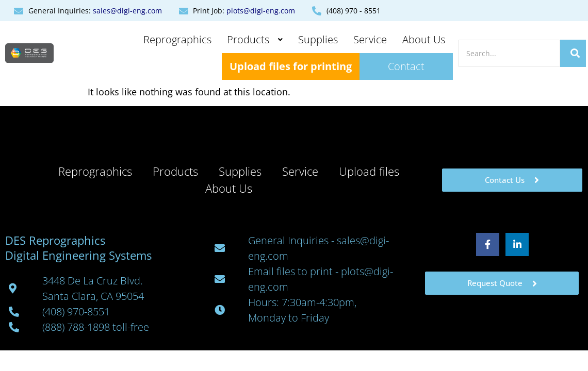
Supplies (318, 39)
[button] (255, 40)
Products (255, 39)
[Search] (509, 53)
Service (370, 39)
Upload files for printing (291, 66)
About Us (424, 39)
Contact (406, 66)
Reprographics (177, 39)
